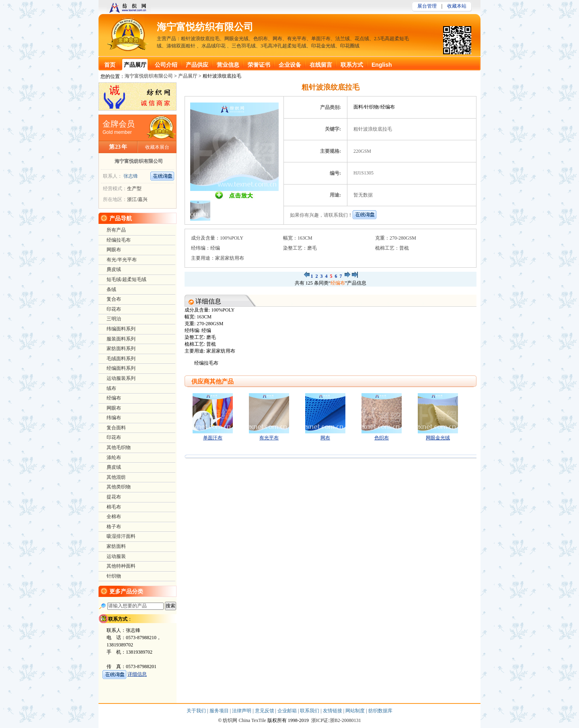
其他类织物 (119, 487)
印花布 (114, 309)
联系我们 (310, 711)
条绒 (111, 289)
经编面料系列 (121, 368)
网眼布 (114, 250)
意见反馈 (265, 711)
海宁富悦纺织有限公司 (205, 27)
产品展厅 (188, 76)
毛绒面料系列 (121, 359)
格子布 (114, 527)
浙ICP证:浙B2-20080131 (336, 720)
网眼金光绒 (438, 438)
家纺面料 (116, 546)
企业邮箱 (288, 711)
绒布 (111, 388)
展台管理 (427, 6)
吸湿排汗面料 (121, 536)
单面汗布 (213, 438)
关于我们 (197, 711)
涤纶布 (114, 457)
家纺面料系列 (121, 349)
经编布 (338, 283)
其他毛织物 (119, 447)
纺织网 (230, 720)
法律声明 (242, 711)
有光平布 (269, 438)
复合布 (114, 299)
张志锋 (131, 176)
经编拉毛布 (119, 240)
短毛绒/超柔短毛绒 (126, 279)
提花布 (114, 497)
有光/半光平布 (122, 260)
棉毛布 (114, 507)
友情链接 (333, 711)
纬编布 (114, 418)
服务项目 (220, 711)
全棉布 (114, 517)
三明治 (114, 319)
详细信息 (137, 674)
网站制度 (356, 711)
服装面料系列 (121, 339)
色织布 (382, 438)
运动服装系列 (121, 378)
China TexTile (252, 720)
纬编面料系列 (121, 329)
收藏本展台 (157, 147)
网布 (325, 438)
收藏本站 (457, 6)
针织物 (114, 576)
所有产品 (116, 230)
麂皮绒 (114, 269)
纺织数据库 (380, 711)
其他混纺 (116, 477)
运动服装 (116, 556)
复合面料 (116, 428)
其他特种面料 (121, 566)
